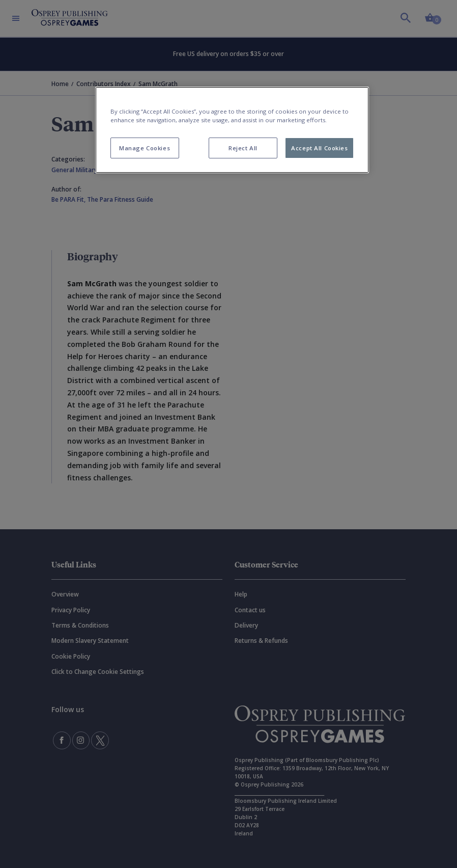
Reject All (243, 148)
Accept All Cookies (319, 148)
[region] (232, 130)
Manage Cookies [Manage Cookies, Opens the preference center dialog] (145, 148)
